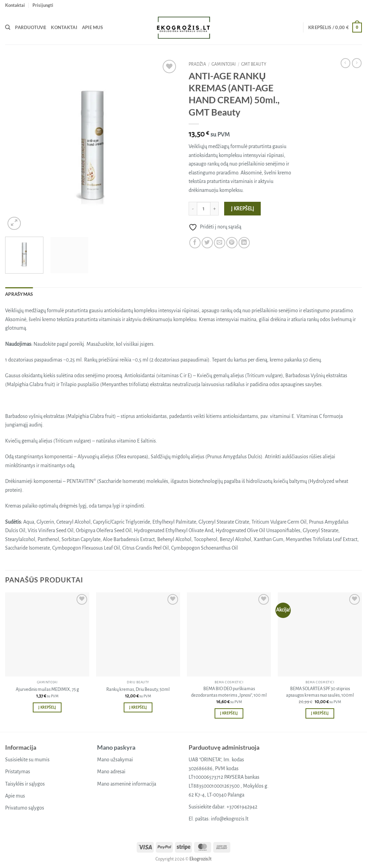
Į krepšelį (243, 209)
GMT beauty (254, 64)
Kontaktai (15, 5)
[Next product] (345, 63)
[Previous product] (357, 63)
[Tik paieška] (8, 27)
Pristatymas (18, 772)
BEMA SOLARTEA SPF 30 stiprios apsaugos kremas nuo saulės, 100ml (320, 692)
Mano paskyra (116, 747)
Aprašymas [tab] (19, 294)
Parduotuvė (31, 27)
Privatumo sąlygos (25, 808)
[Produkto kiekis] (204, 209)
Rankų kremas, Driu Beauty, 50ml (138, 689)
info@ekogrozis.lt (230, 819)
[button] (43, 5)
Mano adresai (111, 772)
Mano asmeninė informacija (127, 784)
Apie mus (92, 27)
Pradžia (197, 64)
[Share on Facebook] (195, 243)
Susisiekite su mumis (27, 760)
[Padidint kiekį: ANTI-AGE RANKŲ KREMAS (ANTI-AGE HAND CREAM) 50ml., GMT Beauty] (215, 209)
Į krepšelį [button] (47, 707)
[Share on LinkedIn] (244, 243)
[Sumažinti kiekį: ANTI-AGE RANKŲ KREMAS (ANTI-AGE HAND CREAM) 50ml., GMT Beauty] (193, 209)
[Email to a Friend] (220, 243)
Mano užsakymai (115, 760)
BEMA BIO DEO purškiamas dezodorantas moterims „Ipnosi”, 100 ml (229, 692)
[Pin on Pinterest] (232, 243)
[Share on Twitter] (207, 243)
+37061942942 (242, 807)
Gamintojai (224, 64)
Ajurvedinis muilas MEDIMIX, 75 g (47, 689)
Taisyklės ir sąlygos (25, 784)
